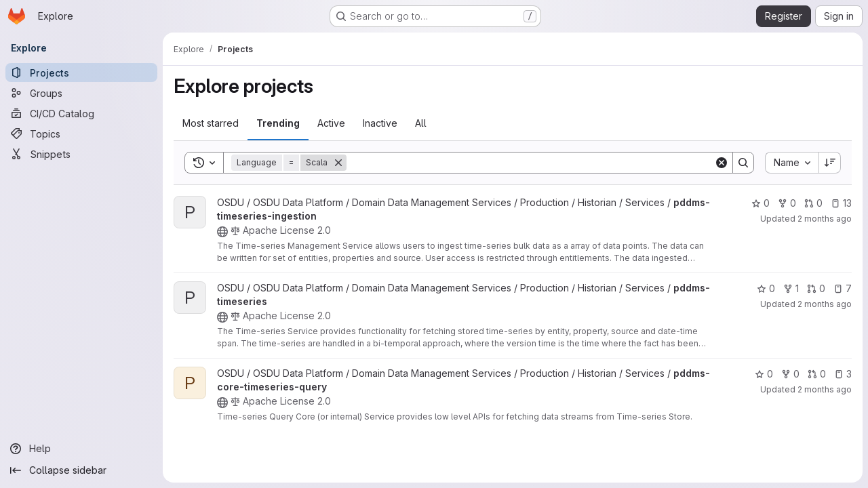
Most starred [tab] (211, 123)
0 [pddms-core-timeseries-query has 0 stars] (764, 374)
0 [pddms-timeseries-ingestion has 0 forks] (787, 203)
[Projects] (81, 73)
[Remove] (338, 163)
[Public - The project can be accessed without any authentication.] (222, 232)
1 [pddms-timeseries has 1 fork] (791, 288)
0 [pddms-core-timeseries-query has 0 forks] (790, 374)
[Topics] (81, 134)
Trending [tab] (278, 123)
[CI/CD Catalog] (81, 113)
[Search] (530, 163)
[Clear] (722, 163)
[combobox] (792, 163)
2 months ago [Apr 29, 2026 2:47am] (825, 389)
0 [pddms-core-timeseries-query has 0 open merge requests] (817, 374)
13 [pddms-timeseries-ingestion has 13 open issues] (841, 203)
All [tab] (421, 123)
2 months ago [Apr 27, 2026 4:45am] (825, 219)
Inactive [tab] (380, 123)
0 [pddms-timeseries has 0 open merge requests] (816, 288)
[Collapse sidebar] (81, 470)
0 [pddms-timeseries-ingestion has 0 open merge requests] (813, 203)
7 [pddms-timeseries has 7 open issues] (843, 288)
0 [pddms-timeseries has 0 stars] (766, 288)
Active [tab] (331, 123)
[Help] (81, 449)
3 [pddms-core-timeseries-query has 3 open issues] (843, 374)
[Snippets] (81, 154)
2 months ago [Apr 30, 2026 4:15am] (825, 304)
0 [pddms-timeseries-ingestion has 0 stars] (761, 203)
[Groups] (81, 93)
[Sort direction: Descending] (830, 163)
